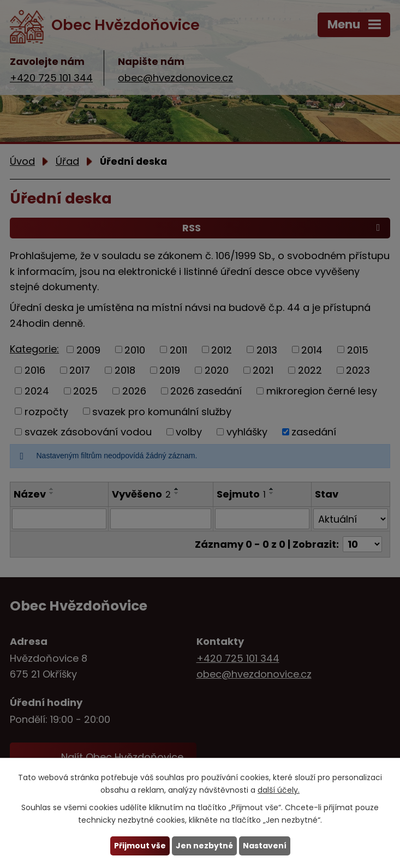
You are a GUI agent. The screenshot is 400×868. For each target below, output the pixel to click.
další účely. (279, 790)
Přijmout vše (140, 846)
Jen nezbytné (204, 846)
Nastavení (265, 846)
